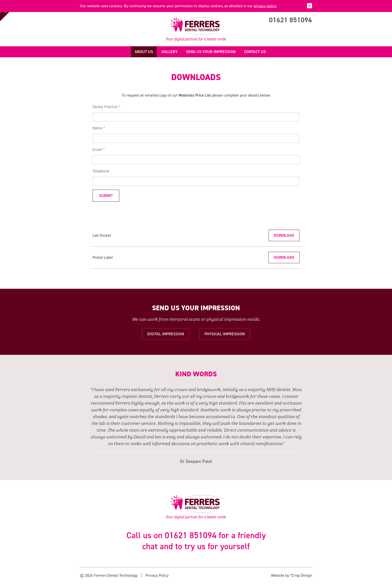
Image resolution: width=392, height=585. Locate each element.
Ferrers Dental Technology (196, 29)
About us (144, 52)
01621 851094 (290, 20)
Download (284, 235)
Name (99, 128)
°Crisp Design (301, 575)
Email (99, 150)
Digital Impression (166, 334)
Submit (106, 196)
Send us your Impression (211, 52)
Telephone (101, 171)
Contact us (255, 52)
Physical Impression (225, 334)
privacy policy (265, 6)
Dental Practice (106, 107)
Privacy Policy (157, 575)
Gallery (169, 52)
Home (126, 52)
